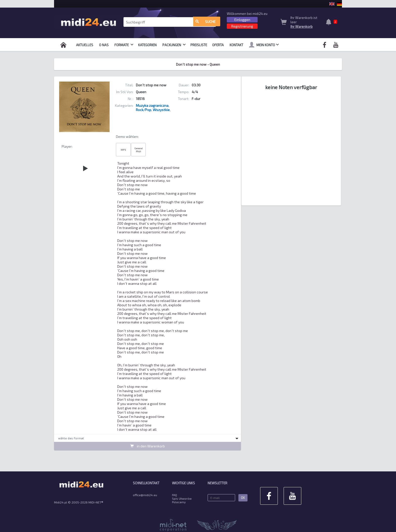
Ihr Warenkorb (302, 27)
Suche (206, 22)
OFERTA (218, 45)
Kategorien (147, 45)
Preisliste (199, 45)
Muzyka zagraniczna (152, 105)
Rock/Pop (144, 110)
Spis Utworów (182, 498)
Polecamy (179, 502)
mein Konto (264, 45)
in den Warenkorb (148, 446)
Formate (124, 45)
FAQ (175, 495)
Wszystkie (161, 110)
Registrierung (242, 26)
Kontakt (236, 45)
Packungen (174, 45)
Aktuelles (85, 45)
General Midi (139, 150)
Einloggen (242, 20)
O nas (104, 45)
